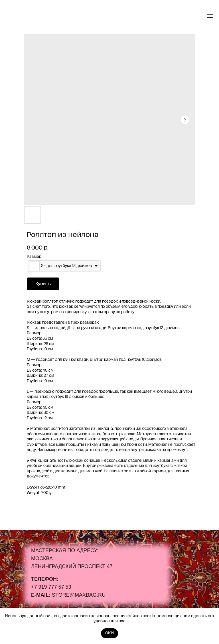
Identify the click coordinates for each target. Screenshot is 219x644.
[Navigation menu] (210, 16)
